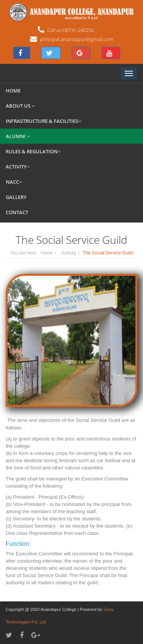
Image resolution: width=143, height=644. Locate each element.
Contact (17, 212)
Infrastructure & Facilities (43, 121)
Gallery (16, 197)
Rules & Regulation (33, 151)
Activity (18, 167)
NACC (14, 182)
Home (13, 91)
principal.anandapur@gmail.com (76, 39)
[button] (22, 53)
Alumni (18, 136)
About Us (20, 106)
